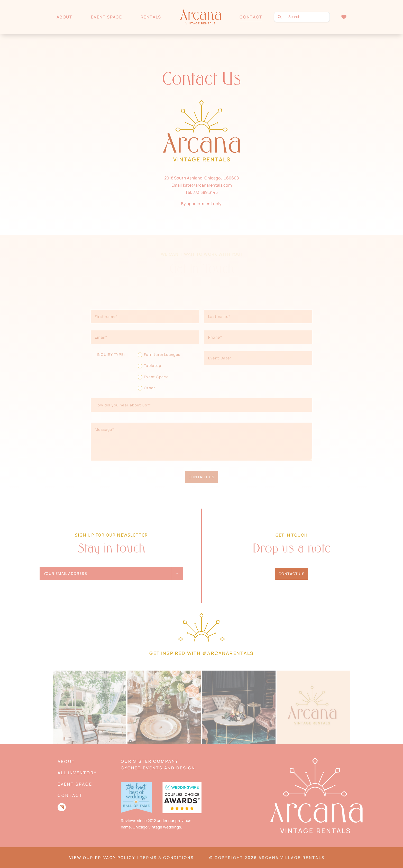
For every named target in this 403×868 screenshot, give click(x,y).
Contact (251, 17)
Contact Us (202, 477)
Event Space (106, 17)
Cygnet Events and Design (158, 768)
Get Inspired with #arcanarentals (201, 653)
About (64, 17)
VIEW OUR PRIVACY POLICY (102, 858)
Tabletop (149, 366)
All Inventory (77, 773)
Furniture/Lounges (159, 355)
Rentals (151, 17)
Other (146, 388)
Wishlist (344, 17)
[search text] (302, 17)
